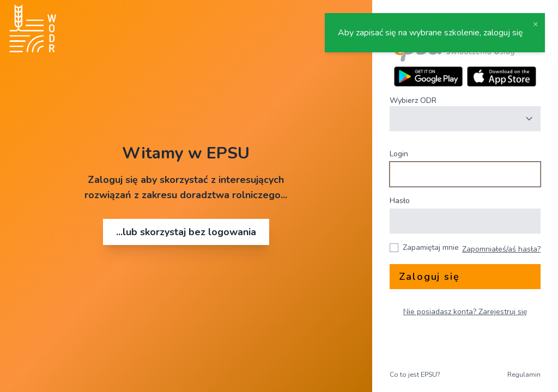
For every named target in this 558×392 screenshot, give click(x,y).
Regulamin (524, 375)
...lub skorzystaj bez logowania (186, 232)
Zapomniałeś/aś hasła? (501, 249)
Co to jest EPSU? (415, 375)
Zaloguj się (429, 277)
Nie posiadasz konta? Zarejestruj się (465, 312)
